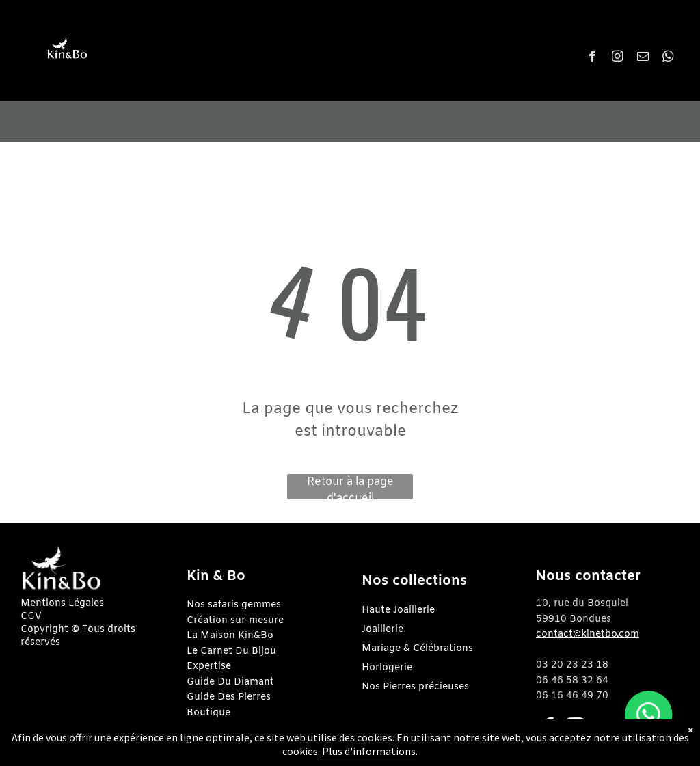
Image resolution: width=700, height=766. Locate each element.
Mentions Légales (62, 604)
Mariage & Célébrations (417, 649)
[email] (643, 58)
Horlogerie (387, 668)
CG (28, 617)
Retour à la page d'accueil (350, 487)
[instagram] (618, 58)
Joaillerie (382, 630)
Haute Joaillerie (398, 610)
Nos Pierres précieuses (415, 687)
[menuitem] (351, 52)
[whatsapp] (668, 58)
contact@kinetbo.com (588, 634)
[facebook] (592, 58)
